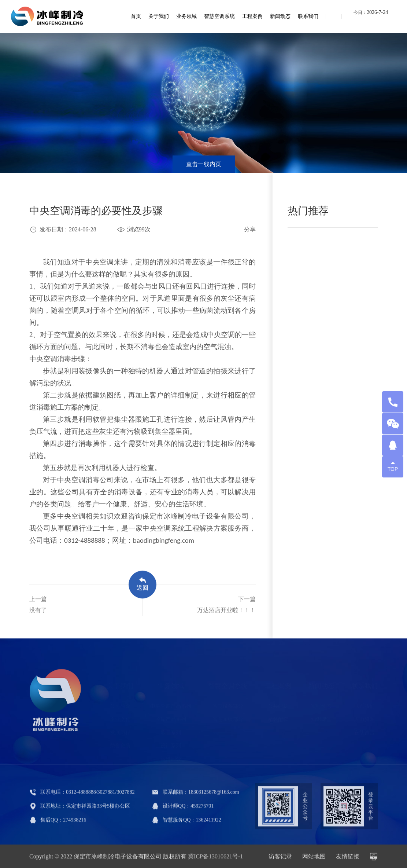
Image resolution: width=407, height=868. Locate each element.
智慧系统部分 (228, 716)
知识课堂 (321, 716)
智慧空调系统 (219, 16)
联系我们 (308, 16)
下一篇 (226, 609)
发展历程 (120, 730)
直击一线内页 (204, 164)
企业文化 (120, 716)
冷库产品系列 (171, 716)
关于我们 (159, 16)
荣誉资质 (120, 743)
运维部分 (171, 756)
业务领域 (186, 16)
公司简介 (120, 703)
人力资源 (365, 716)
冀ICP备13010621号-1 (215, 858)
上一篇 (38, 609)
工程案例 (252, 16)
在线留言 (365, 730)
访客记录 (280, 858)
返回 (143, 588)
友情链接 (348, 858)
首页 (136, 16)
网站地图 (314, 858)
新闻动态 (280, 16)
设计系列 (171, 743)
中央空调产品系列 (171, 703)
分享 (250, 229)
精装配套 (278, 716)
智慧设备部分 (228, 703)
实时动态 (321, 703)
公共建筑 (278, 703)
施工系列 (171, 730)
